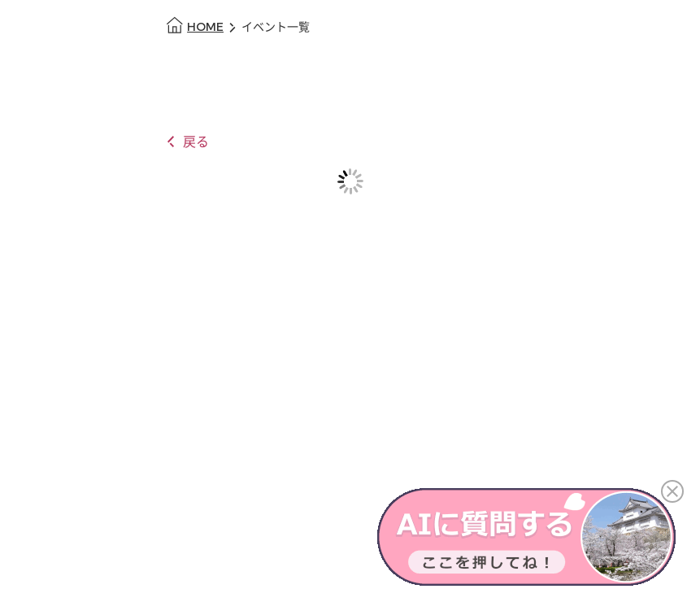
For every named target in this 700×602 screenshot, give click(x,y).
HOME (205, 27)
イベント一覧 (276, 27)
